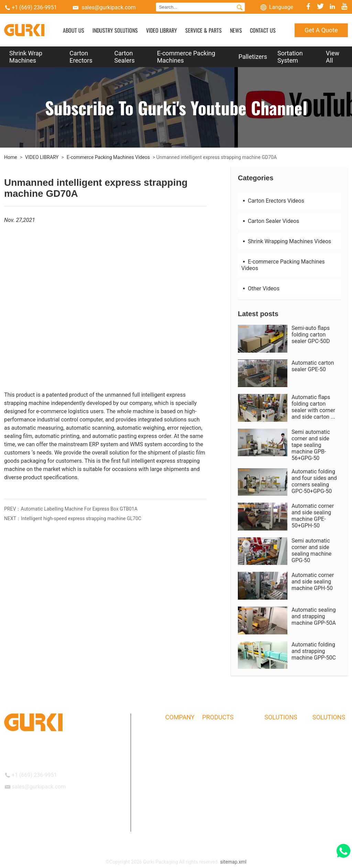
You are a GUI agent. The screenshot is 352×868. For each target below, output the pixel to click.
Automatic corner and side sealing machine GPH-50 (313, 582)
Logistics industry (283, 735)
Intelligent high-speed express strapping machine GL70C (81, 518)
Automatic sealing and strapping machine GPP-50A (314, 616)
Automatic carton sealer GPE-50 (313, 366)
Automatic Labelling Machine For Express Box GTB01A (79, 509)
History (173, 748)
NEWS (236, 30)
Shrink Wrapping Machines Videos (286, 241)
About (172, 735)
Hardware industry (284, 781)
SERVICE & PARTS (203, 30)
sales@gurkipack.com (108, 7)
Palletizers (253, 57)
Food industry (279, 795)
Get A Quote (321, 30)
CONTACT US (263, 30)
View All (333, 57)
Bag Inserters (216, 822)
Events (172, 808)
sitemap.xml (233, 862)
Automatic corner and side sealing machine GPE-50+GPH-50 (313, 516)
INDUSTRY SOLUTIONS (115, 30)
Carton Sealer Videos (270, 221)
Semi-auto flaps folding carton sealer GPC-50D (311, 335)
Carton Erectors (81, 57)
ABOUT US (74, 30)
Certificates (178, 775)
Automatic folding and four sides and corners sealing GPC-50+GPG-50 (314, 481)
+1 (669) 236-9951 (34, 7)
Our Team (176, 761)
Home (11, 157)
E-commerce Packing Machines (186, 57)
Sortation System (290, 57)
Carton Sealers (125, 57)
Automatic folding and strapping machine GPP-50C (314, 651)
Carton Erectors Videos (273, 201)
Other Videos (260, 288)
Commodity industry (286, 768)
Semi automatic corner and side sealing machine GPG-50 (311, 550)
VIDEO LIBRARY (162, 30)
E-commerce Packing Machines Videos (108, 157)
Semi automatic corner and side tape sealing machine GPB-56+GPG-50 (311, 445)
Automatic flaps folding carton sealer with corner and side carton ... (313, 407)
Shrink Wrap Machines (26, 57)
